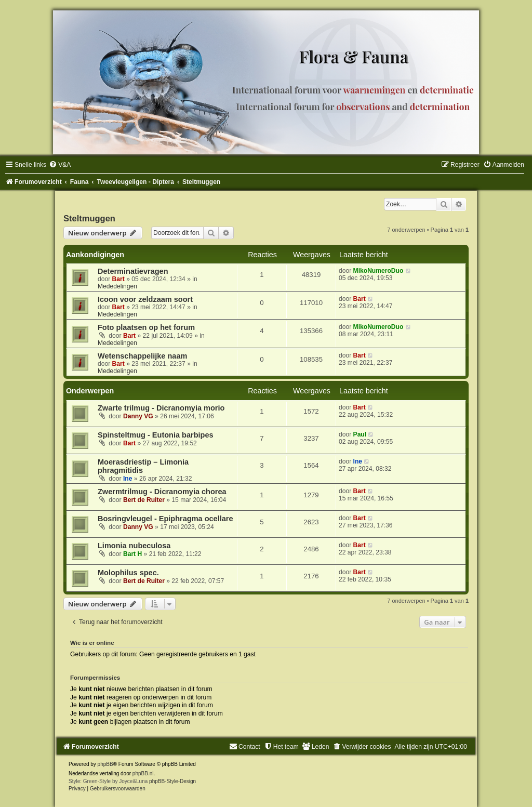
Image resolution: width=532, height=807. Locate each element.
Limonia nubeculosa (134, 546)
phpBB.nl (143, 773)
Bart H (132, 554)
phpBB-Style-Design (172, 781)
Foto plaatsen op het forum (146, 327)
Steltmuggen (89, 218)
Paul (360, 434)
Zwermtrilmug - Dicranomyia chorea (162, 492)
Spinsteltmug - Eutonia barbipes (156, 435)
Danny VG (138, 416)
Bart (118, 279)
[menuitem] (60, 165)
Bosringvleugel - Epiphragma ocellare (165, 519)
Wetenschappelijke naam (142, 356)
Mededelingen (117, 286)
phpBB (105, 764)
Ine (128, 479)
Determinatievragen (133, 271)
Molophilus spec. (128, 573)
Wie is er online (92, 643)
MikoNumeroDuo (378, 271)
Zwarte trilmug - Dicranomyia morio (161, 408)
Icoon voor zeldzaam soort (145, 299)
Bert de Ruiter (144, 500)
